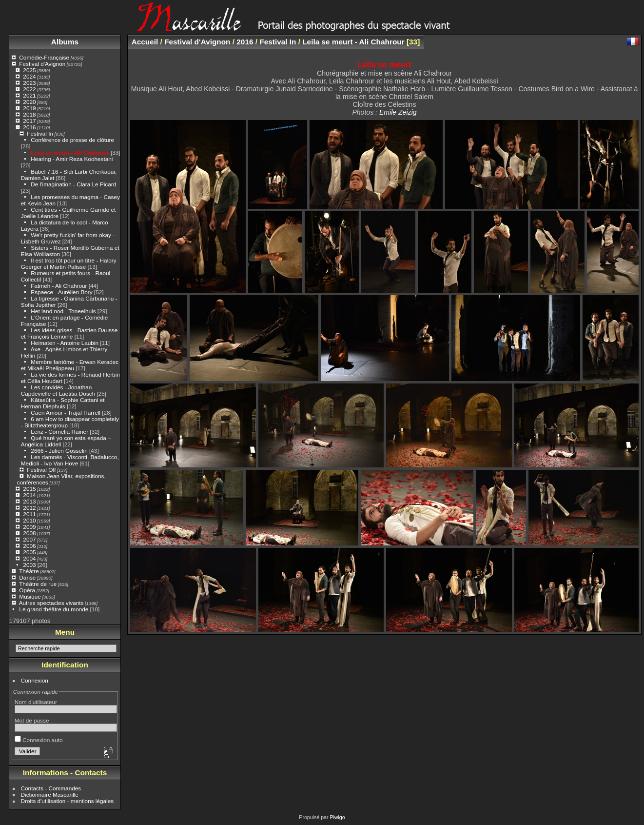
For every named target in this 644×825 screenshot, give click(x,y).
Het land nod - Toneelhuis (63, 311)
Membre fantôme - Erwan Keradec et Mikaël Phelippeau (70, 365)
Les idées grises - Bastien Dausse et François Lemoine (69, 333)
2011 (29, 514)
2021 (29, 95)
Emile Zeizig (398, 112)
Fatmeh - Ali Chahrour (59, 286)
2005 (29, 552)
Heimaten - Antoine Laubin (65, 343)
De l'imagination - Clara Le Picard (73, 184)
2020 (29, 102)
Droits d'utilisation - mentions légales (68, 801)
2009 (29, 527)
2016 (29, 127)
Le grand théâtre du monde (54, 609)
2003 (29, 565)
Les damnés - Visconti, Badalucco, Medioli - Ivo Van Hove (70, 460)
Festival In (40, 133)
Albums (65, 42)
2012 (29, 508)
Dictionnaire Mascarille (50, 795)
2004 (29, 558)
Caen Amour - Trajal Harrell (66, 412)
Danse (27, 577)
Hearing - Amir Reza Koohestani (72, 159)
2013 (29, 501)
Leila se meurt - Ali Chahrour (70, 152)
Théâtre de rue (38, 584)
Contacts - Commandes (51, 788)
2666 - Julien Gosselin (59, 451)
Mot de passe (32, 720)
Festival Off (41, 470)
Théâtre (29, 571)
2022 (29, 89)
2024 (29, 76)
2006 (29, 546)
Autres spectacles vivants (51, 603)
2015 (29, 489)
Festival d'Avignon (42, 64)
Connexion (35, 680)
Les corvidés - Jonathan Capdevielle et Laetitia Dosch (58, 390)
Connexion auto (39, 740)
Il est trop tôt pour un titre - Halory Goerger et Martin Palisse (69, 263)
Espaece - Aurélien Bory (61, 292)
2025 (29, 70)
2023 (29, 83)
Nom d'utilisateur (36, 702)
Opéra (27, 590)
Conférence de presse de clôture (72, 140)
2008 (29, 533)
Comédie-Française (44, 57)
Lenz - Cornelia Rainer (59, 432)
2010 (29, 520)
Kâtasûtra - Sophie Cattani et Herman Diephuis (63, 403)
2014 (29, 495)
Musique (30, 596)
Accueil (145, 42)
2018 (29, 114)
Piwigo (337, 817)
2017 (29, 121)
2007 (29, 539)
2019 (29, 108)
